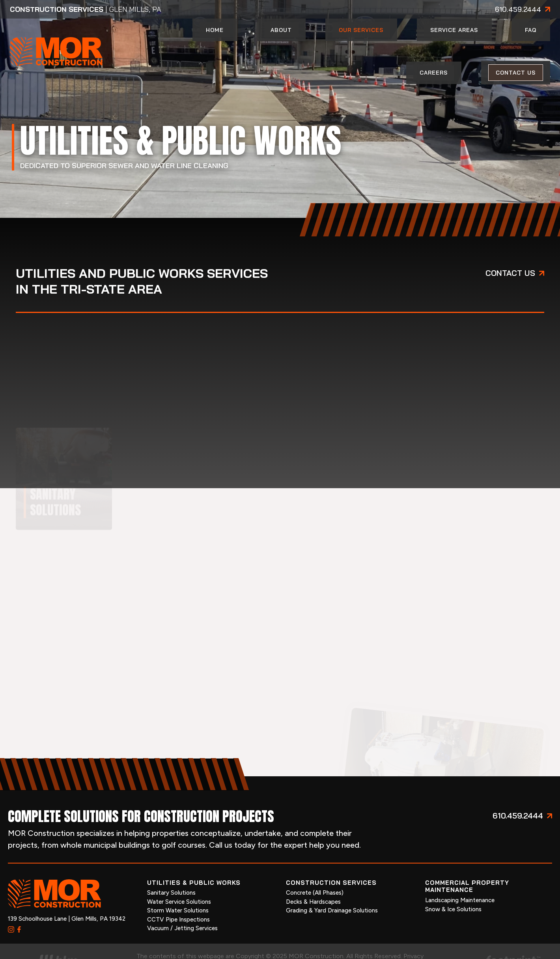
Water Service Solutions (179, 880)
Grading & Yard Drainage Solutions (332, 889)
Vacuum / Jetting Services (182, 907)
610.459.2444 (518, 9)
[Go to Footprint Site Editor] (502, 941)
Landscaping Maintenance (460, 879)
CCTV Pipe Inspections (178, 898)
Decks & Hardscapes (313, 880)
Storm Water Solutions (178, 889)
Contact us (510, 252)
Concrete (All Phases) (315, 871)
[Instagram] (11, 908)
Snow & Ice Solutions (453, 888)
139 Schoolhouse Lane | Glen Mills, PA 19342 (67, 897)
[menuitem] (214, 41)
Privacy (413, 935)
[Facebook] (19, 908)
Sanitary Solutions (171, 871)
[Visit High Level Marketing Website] (58, 941)
